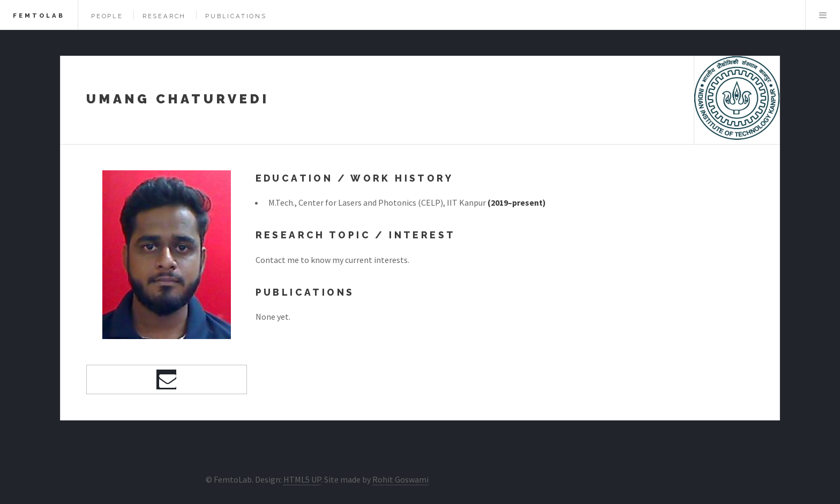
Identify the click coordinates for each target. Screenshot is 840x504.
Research (164, 16)
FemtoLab (39, 16)
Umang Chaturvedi (178, 99)
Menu (823, 15)
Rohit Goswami (400, 479)
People (107, 16)
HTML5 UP (302, 479)
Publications (236, 16)
